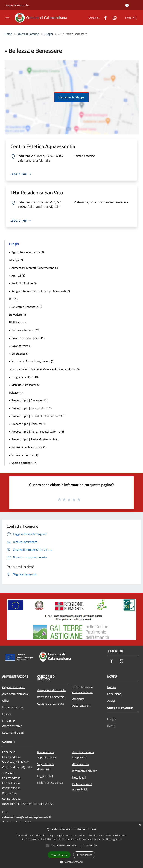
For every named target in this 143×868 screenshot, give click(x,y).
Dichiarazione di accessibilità (82, 787)
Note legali (79, 777)
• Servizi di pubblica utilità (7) (28, 447)
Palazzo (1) (16, 393)
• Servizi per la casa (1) (24, 455)
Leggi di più (116, 839)
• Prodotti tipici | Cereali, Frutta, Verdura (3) (37, 416)
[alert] (71, 845)
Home (8, 34)
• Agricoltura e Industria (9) (26, 252)
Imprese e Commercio (51, 697)
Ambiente (78, 699)
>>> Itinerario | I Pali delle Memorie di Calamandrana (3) (44, 369)
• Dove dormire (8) (21, 346)
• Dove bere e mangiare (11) (27, 338)
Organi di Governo (14, 687)
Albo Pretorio (81, 764)
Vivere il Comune (28, 34)
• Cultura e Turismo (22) (24, 330)
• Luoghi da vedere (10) (24, 377)
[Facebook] (104, 18)
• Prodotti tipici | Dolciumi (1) (27, 424)
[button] (71, 862)
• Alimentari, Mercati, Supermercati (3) (34, 268)
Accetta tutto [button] (59, 855)
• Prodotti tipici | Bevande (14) (28, 400)
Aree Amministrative (15, 694)
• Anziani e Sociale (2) (23, 283)
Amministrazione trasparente (83, 755)
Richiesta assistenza (50, 783)
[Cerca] (135, 18)
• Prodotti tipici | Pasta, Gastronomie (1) (34, 439)
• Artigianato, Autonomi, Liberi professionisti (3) (39, 291)
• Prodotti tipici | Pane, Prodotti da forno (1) (36, 431)
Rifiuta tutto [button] (84, 855)
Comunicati (114, 694)
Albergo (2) (16, 260)
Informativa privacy (85, 771)
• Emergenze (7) (19, 354)
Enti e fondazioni (13, 707)
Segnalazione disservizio (46, 767)
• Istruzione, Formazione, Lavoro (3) (32, 361)
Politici (7, 714)
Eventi (111, 726)
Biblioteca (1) (17, 322)
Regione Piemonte (17, 5)
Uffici (5, 701)
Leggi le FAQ (45, 776)
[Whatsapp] (113, 18)
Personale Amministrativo (12, 723)
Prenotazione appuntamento (47, 755)
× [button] (140, 825)
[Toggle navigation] (7, 17)
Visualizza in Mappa (71, 97)
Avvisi (111, 701)
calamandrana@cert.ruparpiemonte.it (27, 817)
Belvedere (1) (17, 315)
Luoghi (49, 34)
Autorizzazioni (81, 706)
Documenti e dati (13, 732)
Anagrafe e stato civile (51, 690)
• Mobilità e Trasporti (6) (24, 385)
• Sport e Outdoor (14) (23, 463)
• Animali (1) (17, 276)
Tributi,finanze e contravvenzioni (82, 690)
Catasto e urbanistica (51, 703)
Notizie (112, 687)
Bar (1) (13, 299)
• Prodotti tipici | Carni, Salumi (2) (30, 408)
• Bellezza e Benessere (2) (26, 307)
